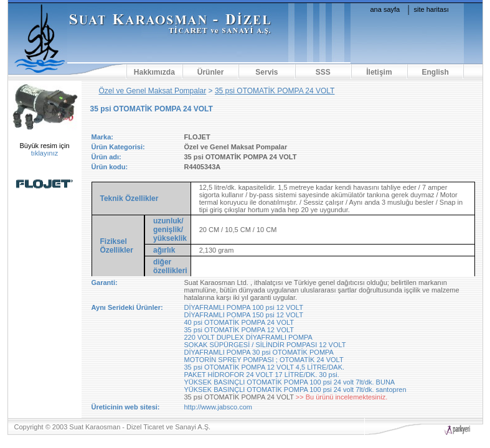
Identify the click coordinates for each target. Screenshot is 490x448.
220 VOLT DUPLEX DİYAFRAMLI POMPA (248, 337)
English (436, 72)
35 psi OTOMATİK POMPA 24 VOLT (275, 91)
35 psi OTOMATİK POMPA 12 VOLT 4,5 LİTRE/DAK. (265, 367)
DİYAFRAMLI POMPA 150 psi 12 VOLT (244, 315)
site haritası (431, 9)
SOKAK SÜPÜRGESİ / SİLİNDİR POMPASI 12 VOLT (265, 345)
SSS (323, 72)
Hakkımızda (154, 72)
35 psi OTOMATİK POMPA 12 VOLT (239, 330)
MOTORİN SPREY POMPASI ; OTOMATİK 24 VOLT (264, 360)
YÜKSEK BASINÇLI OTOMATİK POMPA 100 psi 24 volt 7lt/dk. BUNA (290, 382)
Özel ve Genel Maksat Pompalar (153, 91)
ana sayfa (385, 9)
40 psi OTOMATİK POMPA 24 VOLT (239, 322)
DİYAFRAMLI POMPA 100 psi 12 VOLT (244, 307)
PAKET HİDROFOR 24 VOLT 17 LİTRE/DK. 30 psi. (262, 375)
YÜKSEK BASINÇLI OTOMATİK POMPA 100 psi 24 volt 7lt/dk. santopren (295, 390)
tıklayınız (45, 153)
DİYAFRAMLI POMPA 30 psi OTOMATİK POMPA (259, 352)
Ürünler (211, 72)
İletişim (379, 72)
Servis (266, 72)
